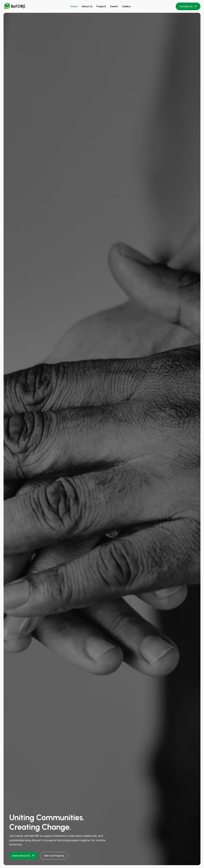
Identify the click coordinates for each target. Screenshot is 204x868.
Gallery (126, 6)
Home (74, 6)
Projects (101, 6)
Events (114, 6)
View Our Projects (54, 856)
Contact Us (188, 6)
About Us (87, 6)
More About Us (24, 856)
